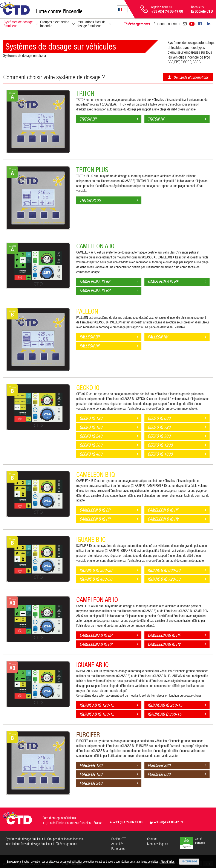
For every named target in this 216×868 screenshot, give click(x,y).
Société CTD (119, 839)
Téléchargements (67, 844)
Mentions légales (158, 844)
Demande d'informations (191, 77)
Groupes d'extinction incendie (65, 839)
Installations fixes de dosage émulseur (29, 844)
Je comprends (189, 862)
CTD (15, 8)
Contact (152, 839)
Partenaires (162, 24)
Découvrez (202, 9)
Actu (176, 24)
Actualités (117, 844)
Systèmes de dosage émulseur (25, 55)
